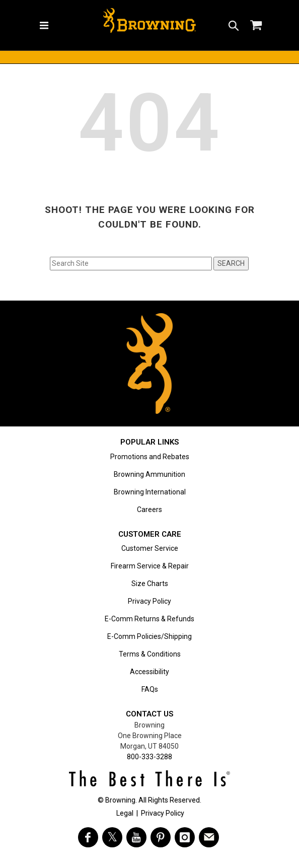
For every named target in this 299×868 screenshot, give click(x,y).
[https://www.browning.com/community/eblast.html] (209, 837)
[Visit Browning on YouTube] (136, 837)
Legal (125, 813)
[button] (234, 25)
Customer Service (150, 548)
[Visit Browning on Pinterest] (161, 837)
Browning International (150, 492)
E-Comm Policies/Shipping (149, 636)
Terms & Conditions (150, 654)
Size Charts (150, 584)
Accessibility (149, 672)
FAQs (150, 689)
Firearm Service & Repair (150, 566)
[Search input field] (131, 264)
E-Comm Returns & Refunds (149, 619)
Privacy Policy (149, 601)
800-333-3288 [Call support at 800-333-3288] (149, 757)
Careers (149, 510)
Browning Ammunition (149, 474)
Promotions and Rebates (150, 457)
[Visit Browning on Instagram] (185, 837)
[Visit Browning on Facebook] (88, 837)
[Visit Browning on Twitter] (112, 837)
